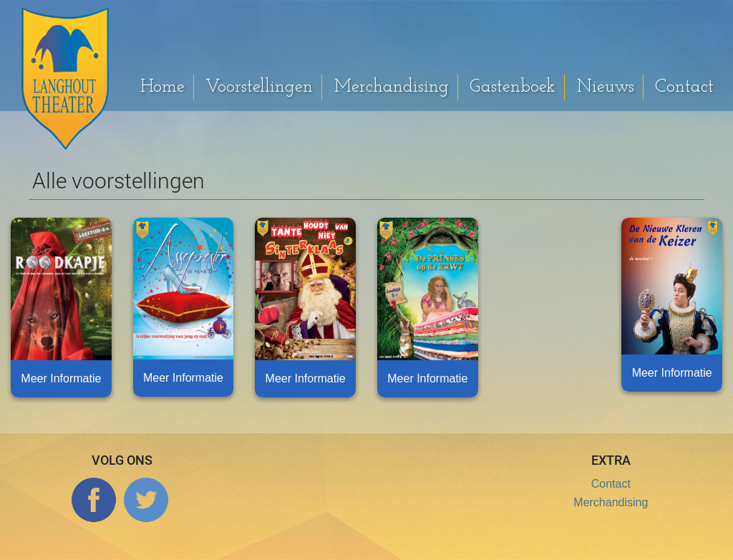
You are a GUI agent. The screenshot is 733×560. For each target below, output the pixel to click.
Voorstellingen (259, 87)
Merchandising (392, 87)
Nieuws (606, 87)
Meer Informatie (61, 378)
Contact (684, 87)
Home (162, 87)
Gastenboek (513, 87)
